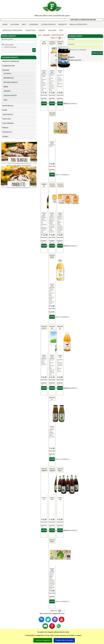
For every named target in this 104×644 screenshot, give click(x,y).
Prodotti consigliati (11, 61)
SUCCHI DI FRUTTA (10, 96)
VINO (5, 100)
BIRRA (6, 87)
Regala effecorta (78, 24)
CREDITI (42, 30)
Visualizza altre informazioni (64, 640)
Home (40, 35)
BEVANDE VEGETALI (11, 82)
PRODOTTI (62, 24)
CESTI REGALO (8, 115)
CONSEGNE (34, 24)
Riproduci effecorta (12, 30)
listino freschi (48, 24)
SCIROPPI (7, 91)
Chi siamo (15, 24)
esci (61, 30)
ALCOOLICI (7, 74)
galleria (52, 30)
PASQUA (5, 137)
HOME (5, 24)
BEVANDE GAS (9, 78)
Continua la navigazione (43, 640)
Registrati (71, 57)
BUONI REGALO (8, 106)
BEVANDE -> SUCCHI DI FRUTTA (54, 35)
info (24, 24)
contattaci (30, 30)
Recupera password (75, 60)
